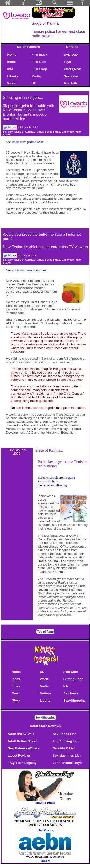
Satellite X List (64, 748)
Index (12, 62)
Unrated (72, 47)
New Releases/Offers (24, 748)
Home (12, 55)
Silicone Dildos (45, 803)
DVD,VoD (71, 55)
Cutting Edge (73, 679)
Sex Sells (71, 83)
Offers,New (72, 69)
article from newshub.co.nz (29, 270)
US (42, 672)
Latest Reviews (19, 756)
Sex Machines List (67, 756)
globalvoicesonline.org (52, 485)
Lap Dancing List (66, 741)
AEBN (45, 860)
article (55, 478)
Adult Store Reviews (45, 726)
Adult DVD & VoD (21, 734)
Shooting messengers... (23, 98)
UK (35, 83)
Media (36, 76)
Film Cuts (39, 62)
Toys (67, 62)
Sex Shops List (64, 734)
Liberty (13, 76)
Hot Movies (45, 829)
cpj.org (70, 478)
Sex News (71, 76)
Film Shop (39, 69)
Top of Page (45, 632)
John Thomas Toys (67, 763)
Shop (16, 700)
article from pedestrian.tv (28, 142)
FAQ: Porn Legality (22, 763)
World (12, 83)
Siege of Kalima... (49, 450)
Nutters (45, 693)
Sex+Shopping (75, 701)
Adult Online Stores (23, 741)
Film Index (40, 55)
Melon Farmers (28, 47)
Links (16, 686)
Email (16, 693)
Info (10, 69)
